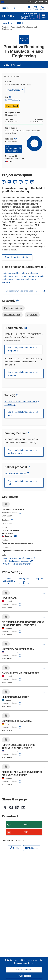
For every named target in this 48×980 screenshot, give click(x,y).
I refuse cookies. (24, 976)
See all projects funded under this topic (23, 413)
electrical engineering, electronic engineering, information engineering (23, 276)
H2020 (18, 23)
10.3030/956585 (12, 100)
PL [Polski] (32, 182)
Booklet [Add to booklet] (15, 848)
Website (30, 558)
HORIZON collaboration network (16, 564)
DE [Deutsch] (4, 182)
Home (4, 23)
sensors (6, 282)
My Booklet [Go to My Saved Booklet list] (32, 848)
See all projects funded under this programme (23, 349)
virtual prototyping (12, 315)
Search (43, 8)
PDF (26, 832)
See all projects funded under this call (23, 483)
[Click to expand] (44, 593)
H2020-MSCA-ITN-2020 (16, 473)
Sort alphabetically (9, 580)
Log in (29, 8)
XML (26, 824)
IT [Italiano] (26, 182)
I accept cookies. (24, 969)
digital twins (32, 315)
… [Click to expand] (11, 23)
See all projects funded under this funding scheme (23, 452)
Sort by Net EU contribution (24, 581)
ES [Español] (15, 182)
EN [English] (9, 182)
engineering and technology (15, 273)
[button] (36, 8)
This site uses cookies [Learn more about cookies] (15, 960)
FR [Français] (21, 182)
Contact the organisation (13, 558)
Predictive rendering (13, 308)
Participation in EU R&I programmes (17, 561)
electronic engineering (26, 279)
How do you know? (37, 2)
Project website (15, 90)
